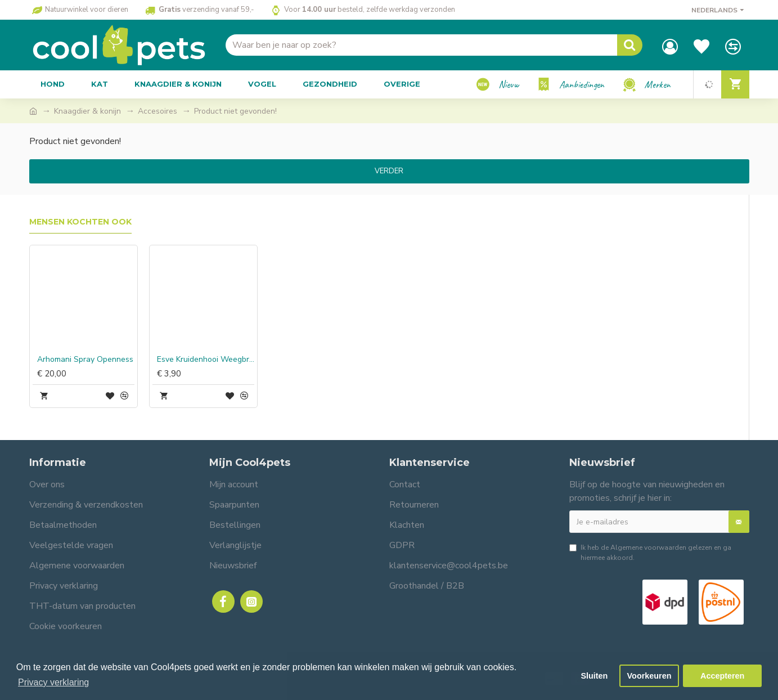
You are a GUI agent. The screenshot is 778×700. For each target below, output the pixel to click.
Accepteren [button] (722, 676)
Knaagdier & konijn (87, 111)
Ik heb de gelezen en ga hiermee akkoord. (650, 552)
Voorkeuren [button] (649, 676)
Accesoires (158, 111)
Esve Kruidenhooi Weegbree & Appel (206, 360)
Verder (389, 171)
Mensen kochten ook (80, 222)
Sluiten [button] (594, 676)
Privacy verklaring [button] (53, 682)
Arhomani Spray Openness (85, 360)
